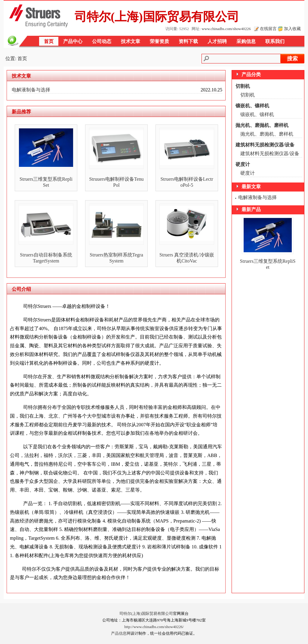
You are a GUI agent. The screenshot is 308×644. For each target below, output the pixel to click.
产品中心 (73, 41)
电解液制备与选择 (31, 90)
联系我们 (275, 41)
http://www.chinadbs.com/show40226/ (154, 627)
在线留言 (268, 29)
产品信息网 (121, 633)
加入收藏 (292, 29)
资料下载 (188, 41)
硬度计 (243, 164)
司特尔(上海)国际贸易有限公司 (146, 614)
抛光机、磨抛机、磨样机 (262, 125)
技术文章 (131, 41)
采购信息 (246, 41)
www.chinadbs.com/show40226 (226, 29)
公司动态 (102, 41)
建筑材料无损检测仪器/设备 (265, 145)
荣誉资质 (159, 41)
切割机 (243, 86)
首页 (49, 41)
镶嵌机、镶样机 (252, 106)
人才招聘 (217, 41)
